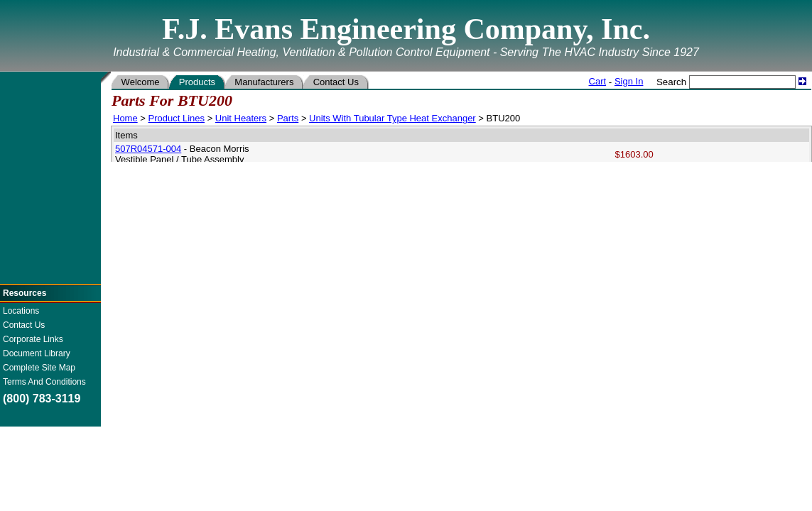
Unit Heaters (241, 118)
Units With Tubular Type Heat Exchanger (393, 118)
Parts (288, 118)
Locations (21, 311)
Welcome (140, 82)
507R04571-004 (148, 149)
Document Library (37, 353)
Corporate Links (33, 339)
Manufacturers (264, 82)
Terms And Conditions (44, 382)
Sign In (629, 81)
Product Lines (177, 118)
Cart (598, 81)
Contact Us (24, 325)
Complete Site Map (39, 368)
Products (197, 82)
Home (125, 118)
